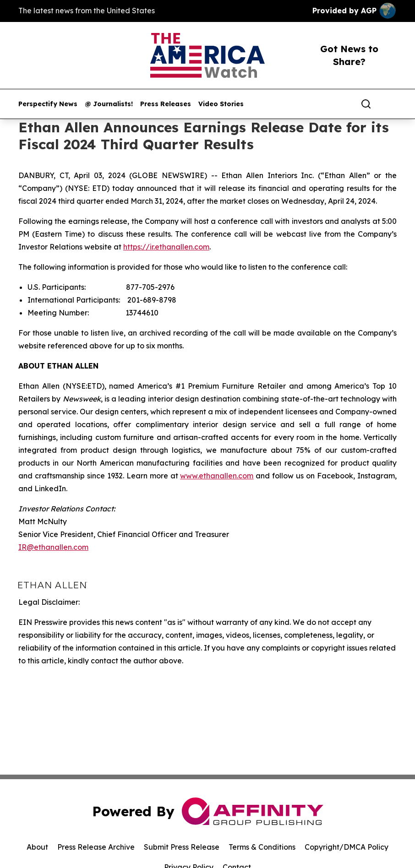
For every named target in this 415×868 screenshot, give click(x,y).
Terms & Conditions (262, 847)
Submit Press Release (182, 847)
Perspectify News (48, 104)
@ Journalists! (109, 104)
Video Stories (221, 104)
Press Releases (166, 104)
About (37, 847)
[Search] (366, 104)
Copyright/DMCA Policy (347, 847)
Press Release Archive (96, 847)
